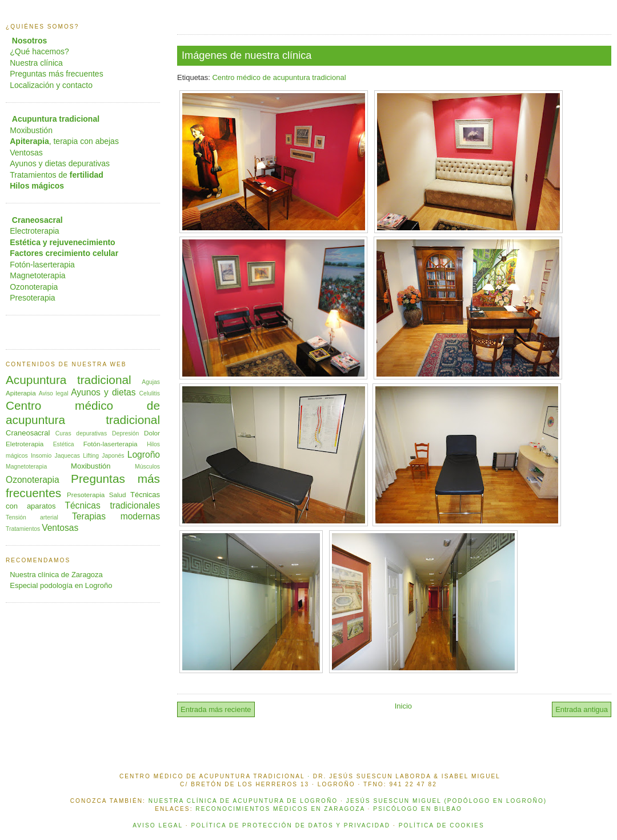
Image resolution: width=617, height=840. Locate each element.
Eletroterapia (25, 444)
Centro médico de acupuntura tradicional (279, 77)
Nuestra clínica (36, 63)
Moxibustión (31, 130)
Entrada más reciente (216, 709)
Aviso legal (54, 393)
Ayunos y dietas (103, 392)
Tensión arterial (32, 517)
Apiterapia (21, 393)
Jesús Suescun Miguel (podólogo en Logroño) (446, 801)
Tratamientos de (57, 175)
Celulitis (150, 393)
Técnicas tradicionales (112, 505)
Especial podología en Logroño (61, 585)
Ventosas (26, 153)
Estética (64, 444)
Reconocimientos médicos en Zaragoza (280, 809)
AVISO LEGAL (158, 825)
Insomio (41, 456)
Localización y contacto (51, 85)
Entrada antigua (582, 709)
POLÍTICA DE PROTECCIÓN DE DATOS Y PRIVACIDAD (291, 825)
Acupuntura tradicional (69, 380)
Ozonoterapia (34, 287)
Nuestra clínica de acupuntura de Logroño (243, 801)
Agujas (151, 382)
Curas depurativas (81, 433)
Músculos (147, 467)
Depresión (125, 433)
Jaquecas (67, 456)
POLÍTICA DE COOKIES (442, 825)
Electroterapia (34, 231)
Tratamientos (23, 529)
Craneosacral (28, 433)
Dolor (152, 433)
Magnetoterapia (37, 275)
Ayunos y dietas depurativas (60, 163)
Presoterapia (32, 298)
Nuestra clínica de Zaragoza (56, 575)
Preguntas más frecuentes (56, 74)
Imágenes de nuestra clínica (247, 55)
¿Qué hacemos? (39, 51)
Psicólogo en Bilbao (418, 809)
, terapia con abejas (64, 141)
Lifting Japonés (103, 456)
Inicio (403, 706)
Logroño (144, 455)
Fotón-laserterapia (42, 265)
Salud (118, 495)
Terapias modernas (116, 516)
